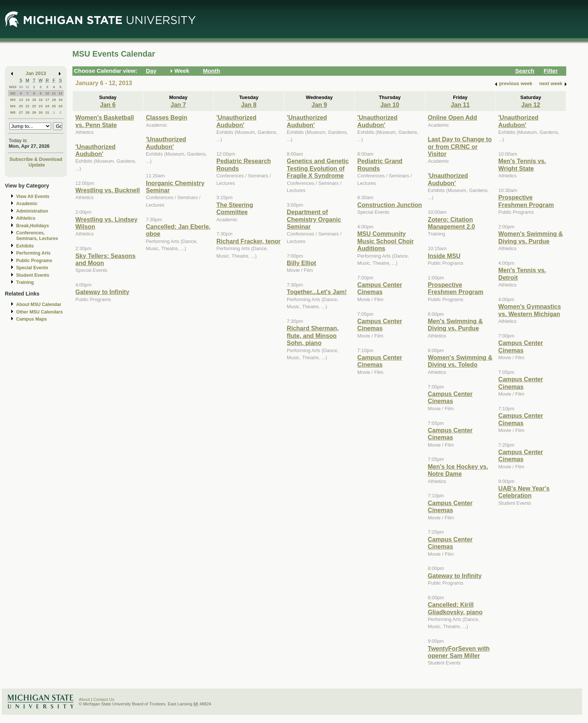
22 (34, 106)
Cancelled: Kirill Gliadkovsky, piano (455, 608)
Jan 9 (319, 105)
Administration (32, 211)
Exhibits (25, 246)
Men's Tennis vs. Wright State (522, 164)
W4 (13, 106)
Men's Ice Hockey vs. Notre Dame (458, 470)
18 (54, 100)
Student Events (33, 275)
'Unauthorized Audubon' (95, 150)
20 (21, 106)
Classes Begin (166, 117)
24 (47, 106)
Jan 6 (108, 105)
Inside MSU (444, 256)
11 (54, 93)
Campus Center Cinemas (380, 288)
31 (28, 87)
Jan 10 (390, 105)
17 (47, 100)
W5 (13, 112)
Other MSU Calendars (40, 312)
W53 (13, 87)
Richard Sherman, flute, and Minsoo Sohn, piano (313, 335)
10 (47, 93)
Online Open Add (452, 117)
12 (61, 93)
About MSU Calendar (39, 304)
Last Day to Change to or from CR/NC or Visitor (460, 146)
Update (37, 165)
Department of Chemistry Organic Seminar (314, 219)
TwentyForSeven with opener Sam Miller (459, 652)
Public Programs (34, 261)
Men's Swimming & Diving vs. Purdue (455, 325)
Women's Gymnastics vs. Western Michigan (530, 310)
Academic (27, 204)
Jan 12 (531, 105)
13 (21, 100)
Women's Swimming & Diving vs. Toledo (460, 361)
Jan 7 (178, 105)
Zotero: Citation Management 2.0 (451, 223)
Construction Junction (390, 205)
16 (41, 100)
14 (28, 100)
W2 (13, 93)
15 (34, 100)
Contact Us (104, 699)
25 (54, 106)
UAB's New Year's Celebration (524, 492)
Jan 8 (249, 105)
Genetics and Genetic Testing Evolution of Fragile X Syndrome (318, 168)
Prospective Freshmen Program (456, 288)
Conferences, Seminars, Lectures (37, 236)
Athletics (26, 218)
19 (61, 100)
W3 (13, 100)
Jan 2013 (36, 73)
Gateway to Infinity (102, 292)
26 (61, 106)
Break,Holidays (33, 226)
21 (28, 106)
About (84, 699)
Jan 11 (460, 105)
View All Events (33, 196)
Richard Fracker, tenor (249, 241)
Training (25, 282)
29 (34, 112)
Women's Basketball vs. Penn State (105, 121)
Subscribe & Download (36, 159)
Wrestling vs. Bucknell (108, 190)
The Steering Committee (235, 208)
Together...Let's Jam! (317, 292)
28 (28, 112)
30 (21, 87)
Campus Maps (31, 319)
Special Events (32, 268)
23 (41, 106)
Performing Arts (33, 253)
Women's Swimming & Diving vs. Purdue (531, 237)
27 (21, 112)
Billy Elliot (301, 263)
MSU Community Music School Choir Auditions (386, 241)
